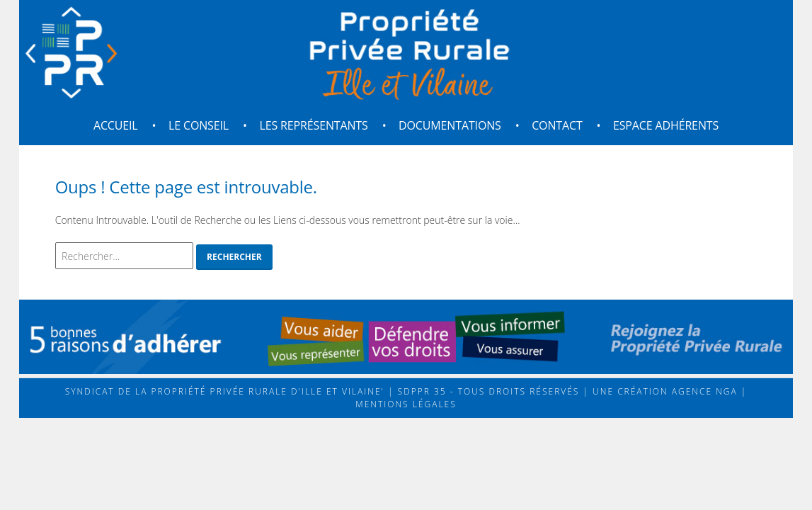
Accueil (116, 125)
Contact (557, 125)
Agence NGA (703, 391)
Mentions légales (406, 404)
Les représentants (313, 125)
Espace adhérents (666, 125)
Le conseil (199, 125)
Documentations (450, 125)
